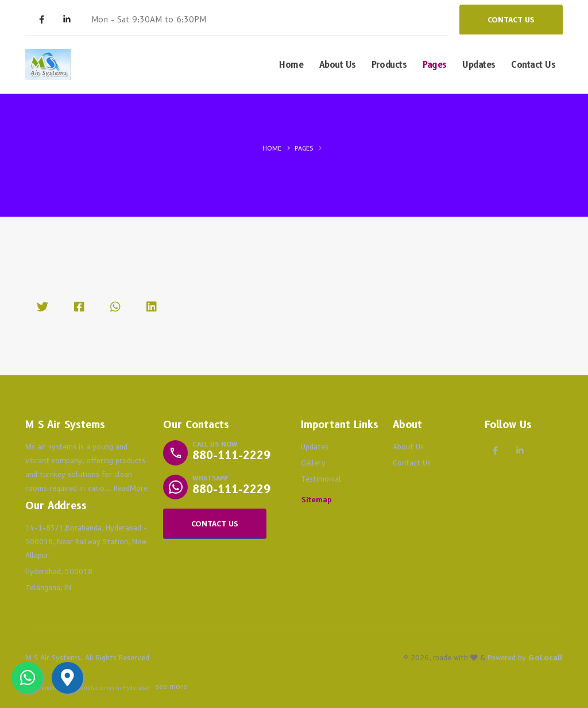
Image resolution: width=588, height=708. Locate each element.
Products (389, 65)
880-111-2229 (231, 455)
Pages (435, 65)
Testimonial (321, 479)
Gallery (313, 463)
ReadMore (131, 488)
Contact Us (533, 65)
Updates (479, 65)
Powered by (525, 658)
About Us (338, 65)
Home (291, 65)
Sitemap (317, 500)
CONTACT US (511, 20)
